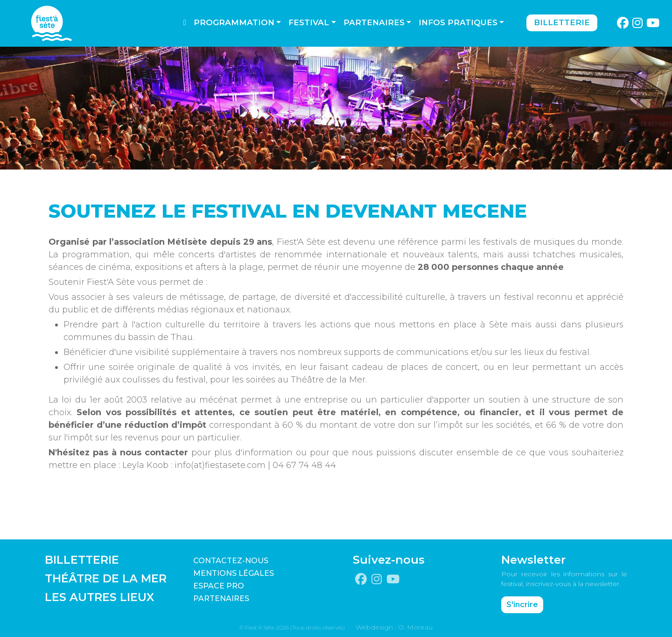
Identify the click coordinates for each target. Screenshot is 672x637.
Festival (309, 22)
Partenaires (374, 22)
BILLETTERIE (82, 560)
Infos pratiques (458, 22)
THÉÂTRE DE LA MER (106, 578)
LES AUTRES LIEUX (99, 597)
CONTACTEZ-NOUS (231, 561)
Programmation (234, 22)
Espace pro (219, 586)
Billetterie (562, 22)
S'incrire (522, 605)
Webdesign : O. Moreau (394, 627)
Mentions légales (234, 573)
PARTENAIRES (221, 598)
